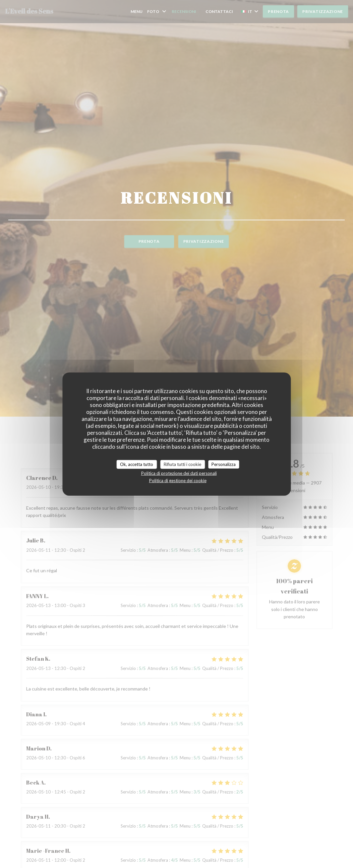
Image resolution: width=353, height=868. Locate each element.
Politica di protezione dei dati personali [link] (179, 473)
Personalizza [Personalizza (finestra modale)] (224, 464)
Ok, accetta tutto (137, 464)
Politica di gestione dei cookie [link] (178, 481)
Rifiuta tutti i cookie (182, 464)
